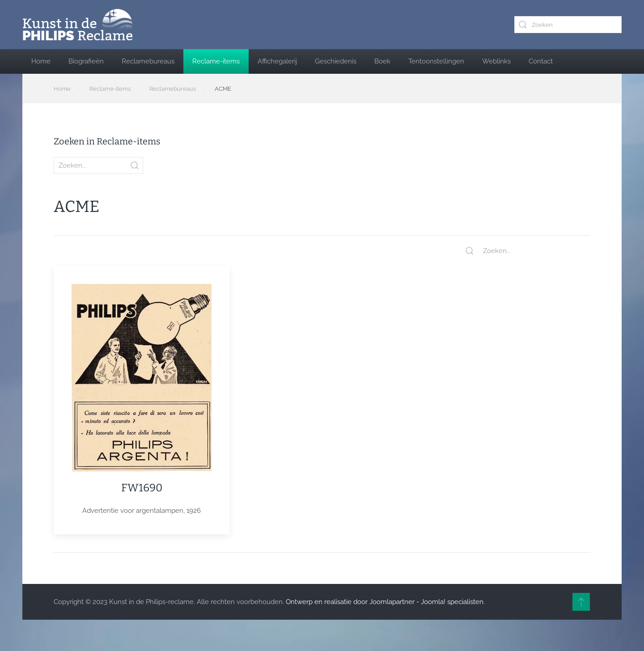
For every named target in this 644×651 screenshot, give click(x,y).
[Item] (142, 400)
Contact (541, 61)
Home (41, 61)
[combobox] (568, 25)
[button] (581, 602)
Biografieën (86, 61)
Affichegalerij (277, 61)
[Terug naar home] (77, 25)
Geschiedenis (336, 61)
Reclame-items (216, 61)
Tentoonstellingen (436, 61)
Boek (382, 61)
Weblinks (496, 61)
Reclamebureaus (148, 61)
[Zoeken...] (528, 251)
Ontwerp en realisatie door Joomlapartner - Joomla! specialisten (385, 602)
